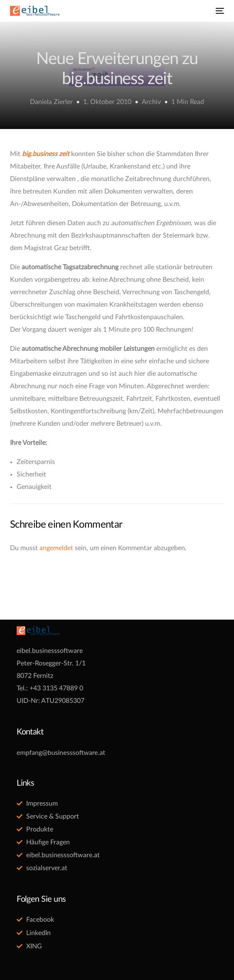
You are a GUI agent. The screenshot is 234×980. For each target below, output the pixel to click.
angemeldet (56, 548)
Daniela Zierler (51, 102)
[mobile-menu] (219, 11)
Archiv (151, 102)
